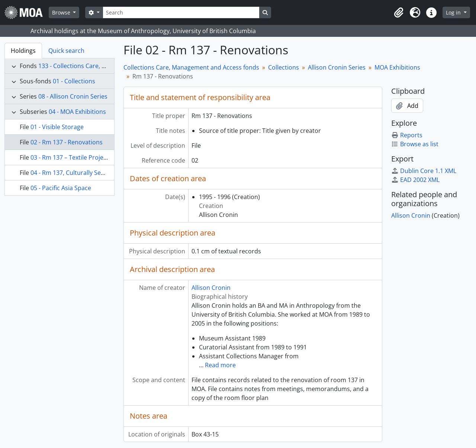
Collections (284, 67)
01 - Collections (74, 81)
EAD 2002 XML (415, 180)
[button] (399, 13)
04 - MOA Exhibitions (77, 112)
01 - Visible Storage (57, 127)
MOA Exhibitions (397, 67)
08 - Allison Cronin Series (73, 96)
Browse (62, 12)
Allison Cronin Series (337, 67)
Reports (407, 135)
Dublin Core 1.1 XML (424, 171)
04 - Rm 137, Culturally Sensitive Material (87, 173)
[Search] (181, 12)
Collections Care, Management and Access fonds (191, 67)
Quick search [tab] (66, 51)
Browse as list (415, 144)
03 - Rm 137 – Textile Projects (71, 157)
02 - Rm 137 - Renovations (67, 142)
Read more (220, 365)
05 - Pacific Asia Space (61, 188)
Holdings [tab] (23, 51)
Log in (454, 12)
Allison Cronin (211, 288)
